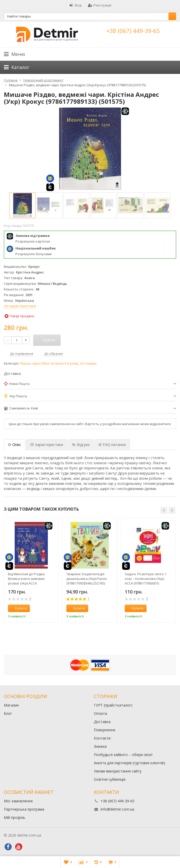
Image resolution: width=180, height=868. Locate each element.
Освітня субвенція (110, 779)
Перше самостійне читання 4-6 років (49, 363)
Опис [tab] (15, 445)
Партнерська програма (24, 809)
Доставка (102, 722)
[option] (22, 205)
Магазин (11, 705)
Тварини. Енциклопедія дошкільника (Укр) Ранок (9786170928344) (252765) (87, 579)
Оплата (100, 713)
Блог (8, 713)
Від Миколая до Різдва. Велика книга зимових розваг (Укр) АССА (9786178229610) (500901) (27, 579)
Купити (18, 608)
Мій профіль (15, 817)
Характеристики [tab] (47, 445)
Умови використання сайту (118, 771)
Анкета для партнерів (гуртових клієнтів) (129, 763)
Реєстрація (100, 5)
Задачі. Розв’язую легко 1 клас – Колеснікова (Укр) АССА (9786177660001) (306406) (146, 579)
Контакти (102, 738)
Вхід (75, 5)
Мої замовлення (18, 801)
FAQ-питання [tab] (112, 445)
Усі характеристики (20, 306)
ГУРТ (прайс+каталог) (113, 705)
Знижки (100, 746)
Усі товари (88, 363)
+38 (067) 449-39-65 (133, 31)
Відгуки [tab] (81, 445)
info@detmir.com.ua (117, 809)
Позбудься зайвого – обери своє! (123, 755)
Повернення (105, 730)
